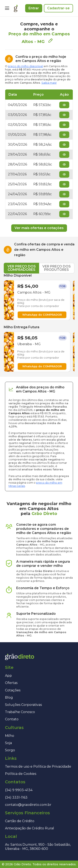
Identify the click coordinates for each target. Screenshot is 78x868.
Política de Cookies (21, 774)
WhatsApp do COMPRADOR (42, 315)
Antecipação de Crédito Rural (30, 828)
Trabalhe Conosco (20, 712)
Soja (8, 743)
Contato (12, 719)
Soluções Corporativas (23, 705)
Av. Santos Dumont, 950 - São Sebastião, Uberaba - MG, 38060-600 (38, 847)
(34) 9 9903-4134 (19, 790)
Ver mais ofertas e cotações (39, 228)
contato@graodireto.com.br (28, 805)
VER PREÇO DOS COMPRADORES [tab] (22, 268)
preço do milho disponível (25, 66)
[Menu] (7, 8)
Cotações (13, 690)
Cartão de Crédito (20, 821)
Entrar (34, 8)
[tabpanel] (39, 323)
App (8, 676)
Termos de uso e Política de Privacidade (38, 766)
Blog (9, 697)
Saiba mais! (49, 83)
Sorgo (10, 750)
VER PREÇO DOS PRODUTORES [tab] (57, 268)
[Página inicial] (16, 8)
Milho (10, 736)
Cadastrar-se (58, 8)
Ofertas (11, 683)
